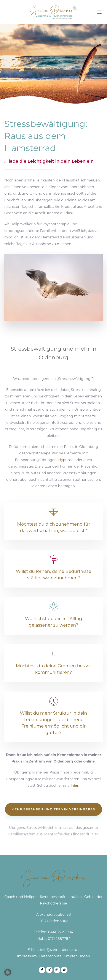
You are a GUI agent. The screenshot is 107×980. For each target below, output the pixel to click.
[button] (8, 972)
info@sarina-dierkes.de (60, 950)
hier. (75, 785)
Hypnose (66, 460)
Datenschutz (50, 956)
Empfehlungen (77, 956)
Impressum (27, 956)
